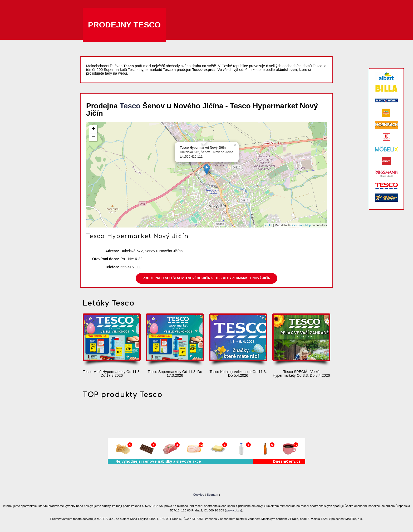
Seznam (212, 494)
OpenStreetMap (301, 225)
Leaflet (268, 225)
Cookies (199, 494)
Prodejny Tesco (124, 25)
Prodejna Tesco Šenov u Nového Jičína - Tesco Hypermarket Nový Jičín (206, 278)
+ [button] (93, 129)
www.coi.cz (234, 510)
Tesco (130, 106)
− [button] (93, 137)
